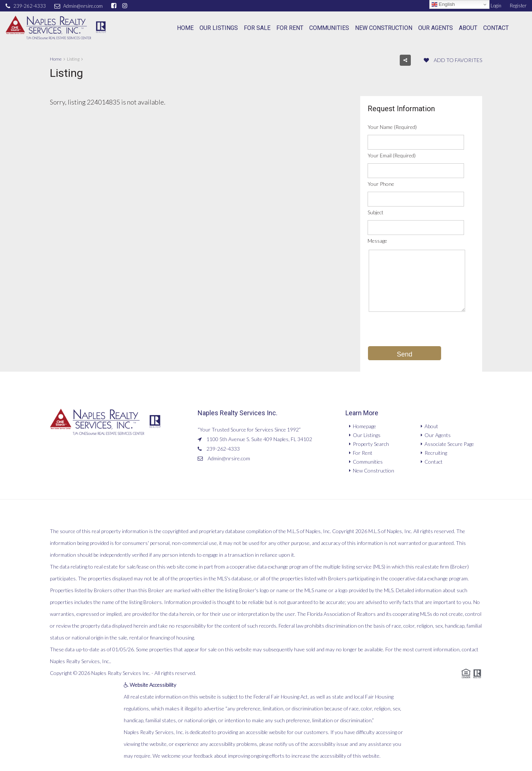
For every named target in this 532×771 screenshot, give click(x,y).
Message (377, 241)
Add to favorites (453, 60)
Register (518, 6)
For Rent (290, 28)
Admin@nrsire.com (229, 458)
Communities (329, 28)
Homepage (364, 426)
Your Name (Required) (392, 127)
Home (185, 28)
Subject (376, 212)
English (443, 4)
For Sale (257, 28)
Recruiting (436, 453)
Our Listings (219, 28)
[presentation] (424, 331)
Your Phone (381, 184)
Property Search (371, 444)
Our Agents (436, 28)
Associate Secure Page (449, 444)
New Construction (384, 28)
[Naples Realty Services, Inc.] (56, 28)
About (468, 28)
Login (492, 6)
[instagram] (126, 5)
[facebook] (115, 5)
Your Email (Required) (392, 155)
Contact (496, 28)
